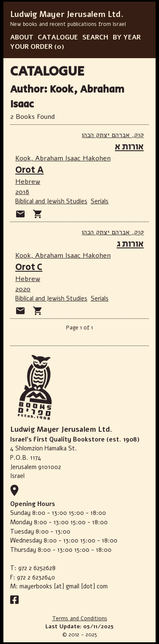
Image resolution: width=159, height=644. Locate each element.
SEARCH (95, 37)
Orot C (29, 267)
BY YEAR (127, 37)
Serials (100, 201)
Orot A (29, 170)
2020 (23, 289)
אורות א (129, 147)
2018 (22, 192)
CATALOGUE (58, 37)
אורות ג (130, 244)
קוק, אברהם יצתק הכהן (113, 135)
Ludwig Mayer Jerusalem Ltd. (67, 14)
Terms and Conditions (80, 619)
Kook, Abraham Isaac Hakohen (63, 158)
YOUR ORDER (31, 47)
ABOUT (22, 37)
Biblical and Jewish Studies (51, 201)
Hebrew (28, 182)
